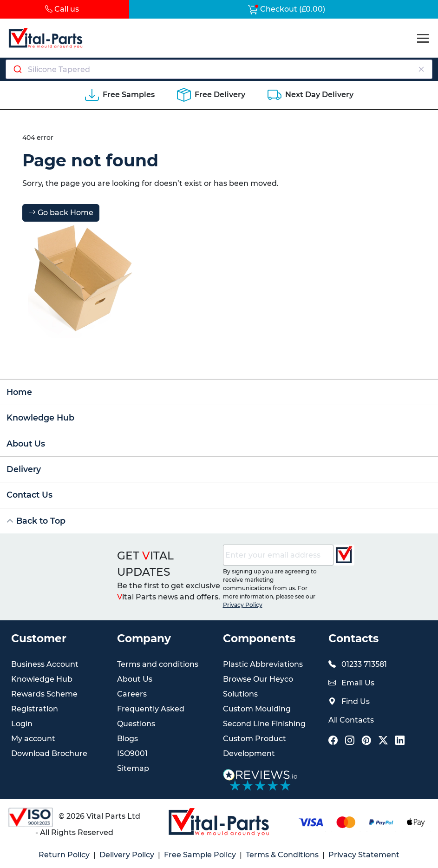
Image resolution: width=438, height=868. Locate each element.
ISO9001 (132, 753)
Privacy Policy (243, 605)
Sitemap (133, 768)
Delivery (24, 469)
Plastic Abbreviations (263, 664)
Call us (62, 9)
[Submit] (17, 69)
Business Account (45, 664)
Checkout (287, 9)
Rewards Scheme (44, 694)
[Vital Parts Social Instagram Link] (350, 741)
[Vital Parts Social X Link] (383, 741)
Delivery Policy (127, 855)
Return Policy (64, 855)
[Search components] (219, 69)
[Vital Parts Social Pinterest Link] (366, 741)
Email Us (358, 683)
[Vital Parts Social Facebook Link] (333, 741)
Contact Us (29, 495)
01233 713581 (364, 664)
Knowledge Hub (40, 418)
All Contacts (351, 720)
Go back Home (61, 213)
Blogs (127, 739)
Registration (35, 709)
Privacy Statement (364, 855)
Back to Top (36, 521)
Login (22, 724)
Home (19, 392)
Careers (132, 694)
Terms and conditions (158, 664)
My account (33, 739)
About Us (26, 444)
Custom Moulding (257, 709)
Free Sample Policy (200, 855)
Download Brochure (49, 753)
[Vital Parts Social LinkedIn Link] (400, 741)
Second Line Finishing (264, 724)
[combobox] (219, 69)
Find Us (356, 701)
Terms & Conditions (282, 855)
